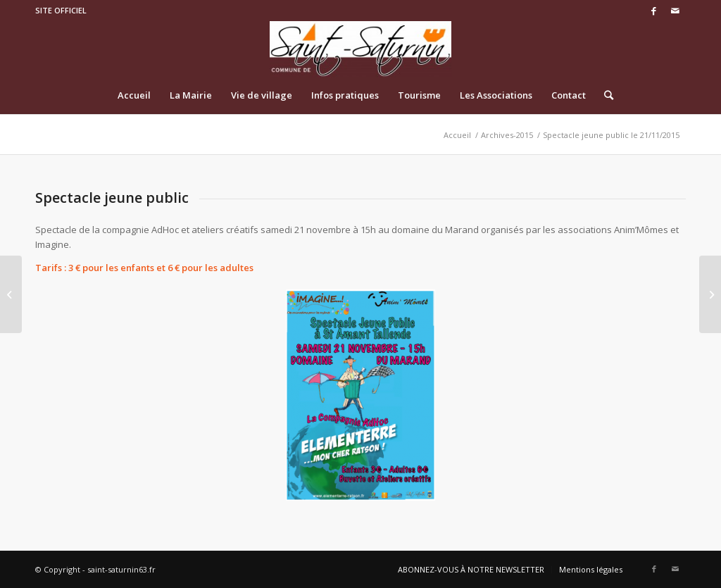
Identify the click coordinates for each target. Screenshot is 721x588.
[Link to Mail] (675, 11)
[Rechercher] (604, 95)
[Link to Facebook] (654, 11)
